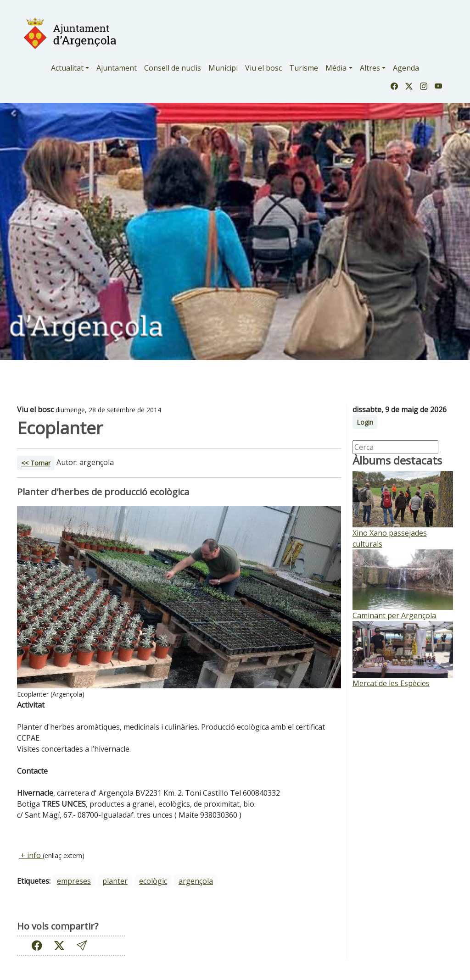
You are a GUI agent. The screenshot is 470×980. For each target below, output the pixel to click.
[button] (82, 945)
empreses (74, 881)
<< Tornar (36, 463)
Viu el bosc (263, 68)
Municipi (223, 68)
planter (115, 881)
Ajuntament (117, 68)
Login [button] (365, 422)
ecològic (153, 881)
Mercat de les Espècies (391, 683)
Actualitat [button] (67, 68)
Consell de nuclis (173, 68)
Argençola (196, 881)
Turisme (304, 68)
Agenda (406, 68)
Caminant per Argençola (394, 615)
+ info (31, 855)
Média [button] (336, 68)
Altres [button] (370, 68)
